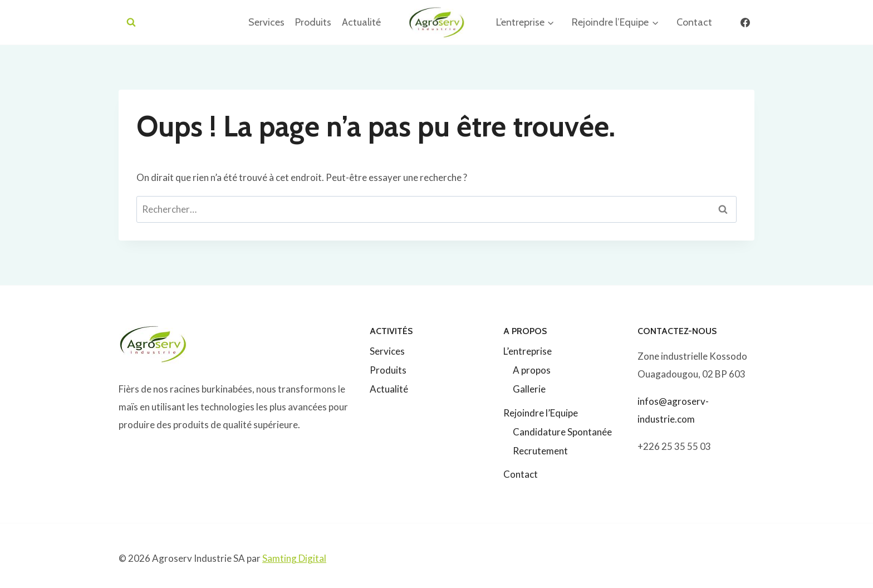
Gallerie (529, 389)
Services (266, 22)
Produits (313, 22)
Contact (694, 22)
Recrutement (540, 451)
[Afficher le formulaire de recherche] (131, 23)
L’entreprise (528, 351)
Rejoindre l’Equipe (541, 413)
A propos (532, 370)
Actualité (361, 22)
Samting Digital (294, 558)
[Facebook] (745, 22)
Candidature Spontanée (562, 432)
